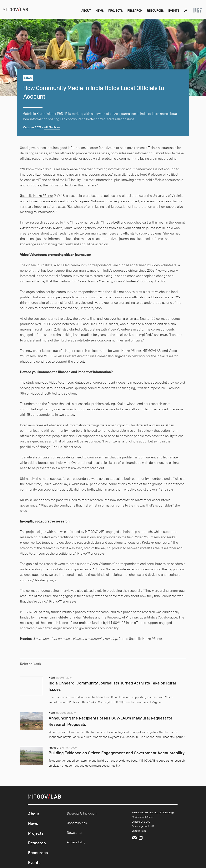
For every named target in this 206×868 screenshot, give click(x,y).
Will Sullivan (52, 128)
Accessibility (76, 843)
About (80, 11)
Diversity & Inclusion (82, 814)
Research (132, 11)
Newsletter (75, 833)
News (94, 11)
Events (173, 11)
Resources (154, 11)
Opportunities (77, 823)
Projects (111, 11)
